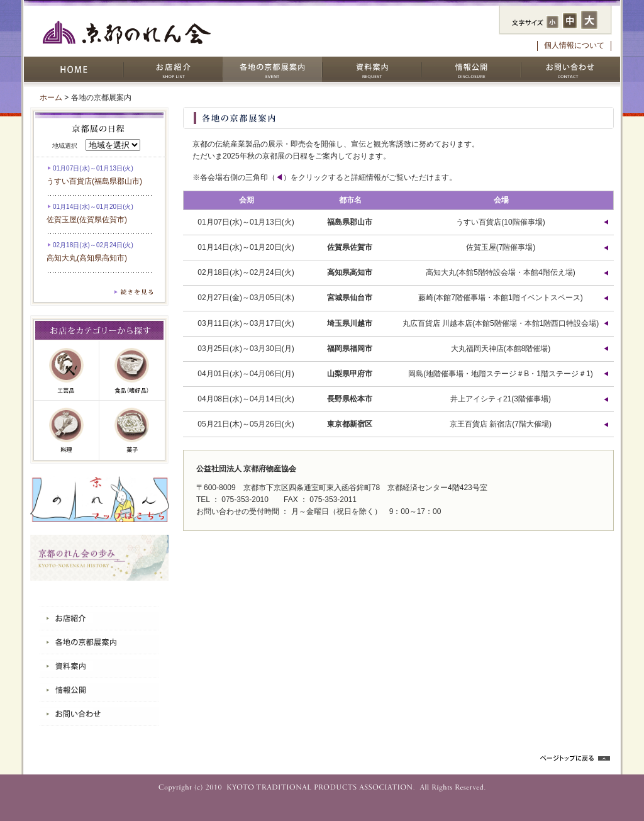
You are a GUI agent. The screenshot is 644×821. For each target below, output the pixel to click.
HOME (74, 69)
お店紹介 (173, 69)
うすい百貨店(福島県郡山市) (94, 181)
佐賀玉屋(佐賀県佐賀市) (87, 220)
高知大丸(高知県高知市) (87, 258)
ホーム (51, 98)
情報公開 (471, 69)
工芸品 (67, 371)
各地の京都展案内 (272, 69)
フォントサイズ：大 (589, 20)
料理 (67, 430)
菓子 (132, 430)
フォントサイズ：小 (552, 22)
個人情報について (574, 45)
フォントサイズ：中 (570, 21)
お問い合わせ (570, 69)
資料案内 (372, 69)
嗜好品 (132, 371)
